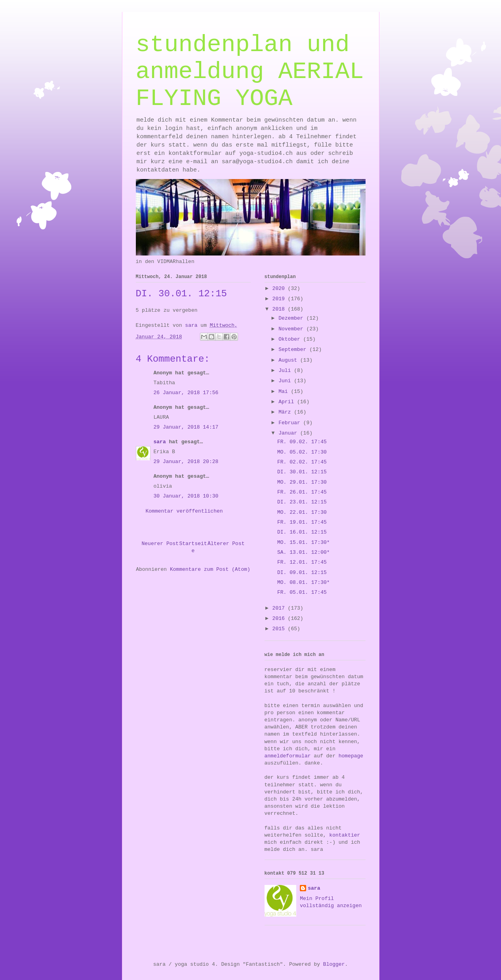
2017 (280, 608)
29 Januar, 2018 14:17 (186, 427)
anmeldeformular (288, 756)
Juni (286, 381)
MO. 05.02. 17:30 (302, 452)
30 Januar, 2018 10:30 (186, 496)
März (286, 412)
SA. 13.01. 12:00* (304, 552)
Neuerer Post (160, 544)
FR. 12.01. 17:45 (302, 562)
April (288, 402)
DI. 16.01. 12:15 (302, 532)
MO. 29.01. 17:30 (302, 482)
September (294, 350)
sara (160, 442)
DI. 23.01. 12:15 (302, 502)
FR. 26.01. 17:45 (302, 492)
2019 (280, 299)
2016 (280, 619)
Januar (289, 433)
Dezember (292, 318)
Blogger (334, 964)
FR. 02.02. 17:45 (302, 462)
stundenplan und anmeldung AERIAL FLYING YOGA (250, 72)
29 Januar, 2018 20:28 (186, 462)
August (289, 360)
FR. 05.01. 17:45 (302, 592)
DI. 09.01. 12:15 (302, 573)
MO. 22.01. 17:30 (302, 512)
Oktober (291, 339)
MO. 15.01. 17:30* (304, 542)
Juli (286, 371)
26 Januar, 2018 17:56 (186, 393)
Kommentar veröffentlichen (184, 511)
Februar (291, 423)
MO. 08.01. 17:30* (304, 582)
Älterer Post (226, 544)
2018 (280, 309)
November (292, 329)
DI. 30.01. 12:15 (302, 472)
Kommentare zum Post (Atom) (210, 569)
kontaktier (345, 835)
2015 (280, 629)
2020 (280, 289)
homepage (351, 756)
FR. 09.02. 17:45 (302, 442)
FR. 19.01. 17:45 (302, 522)
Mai (285, 392)
